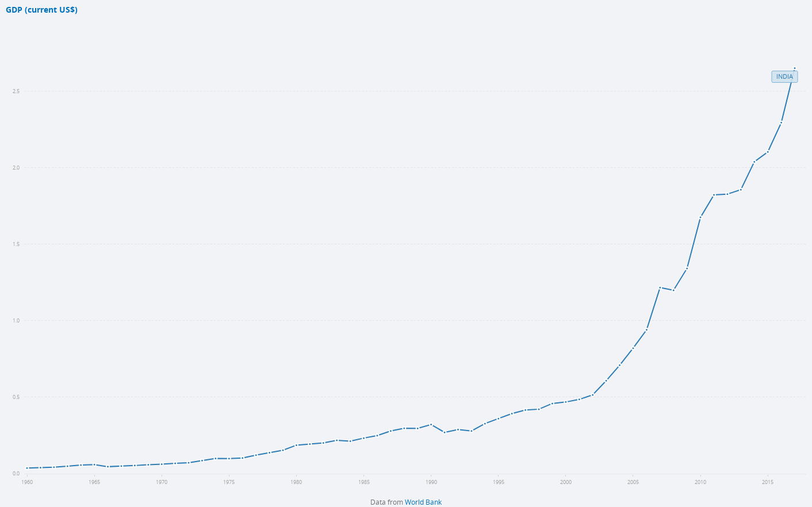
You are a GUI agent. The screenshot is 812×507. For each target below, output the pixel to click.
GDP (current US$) (42, 10)
